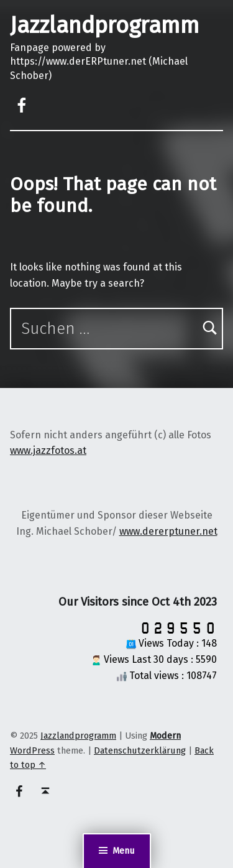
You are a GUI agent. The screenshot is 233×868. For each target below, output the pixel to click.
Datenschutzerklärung (140, 750)
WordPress (32, 750)
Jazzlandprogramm (105, 25)
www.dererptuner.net (168, 531)
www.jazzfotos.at (48, 450)
